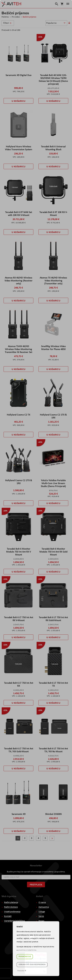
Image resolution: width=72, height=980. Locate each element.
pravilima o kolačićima (27, 950)
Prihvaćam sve (25, 957)
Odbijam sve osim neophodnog (32, 965)
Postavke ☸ (22, 971)
